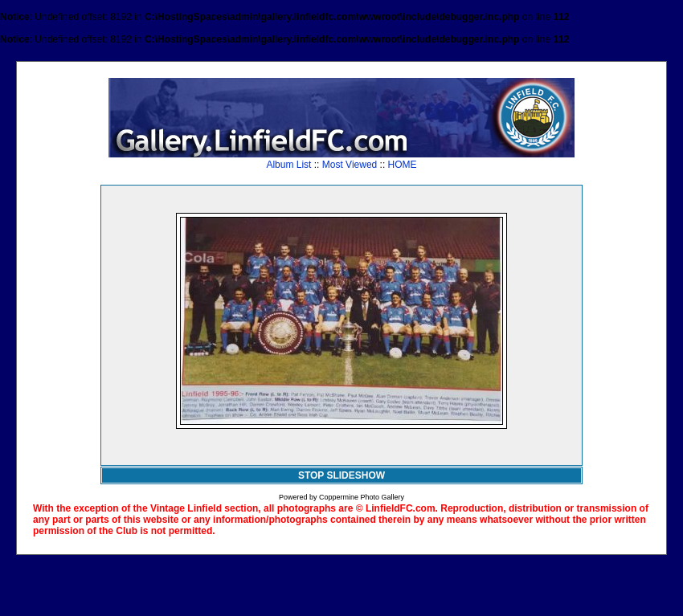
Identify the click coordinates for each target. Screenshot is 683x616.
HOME (403, 165)
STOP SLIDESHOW (341, 475)
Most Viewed (350, 165)
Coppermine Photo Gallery (362, 497)
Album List (288, 165)
